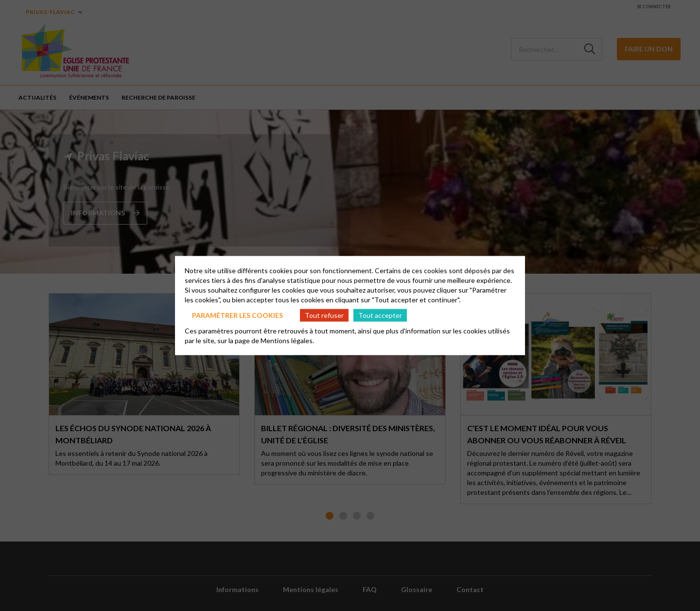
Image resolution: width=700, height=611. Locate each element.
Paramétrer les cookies (237, 315)
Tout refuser (324, 315)
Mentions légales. (287, 340)
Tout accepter (380, 315)
